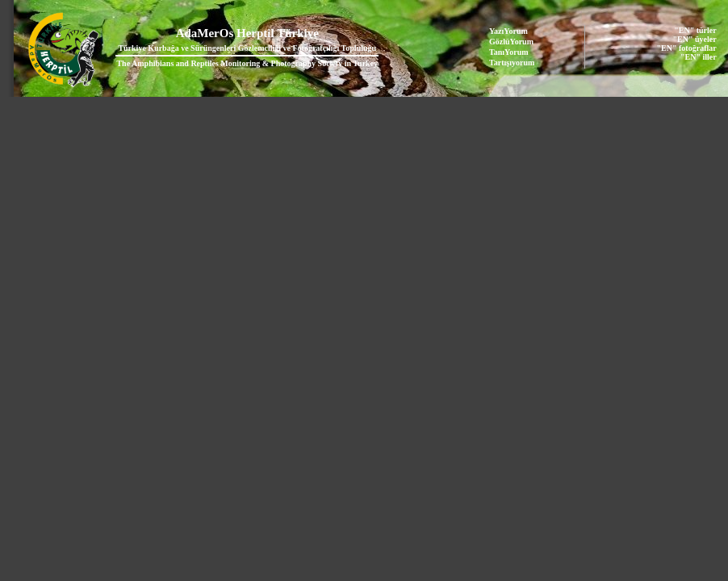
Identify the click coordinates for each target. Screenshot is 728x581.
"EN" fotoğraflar (687, 48)
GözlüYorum (511, 42)
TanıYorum (509, 52)
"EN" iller (699, 57)
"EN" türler (695, 30)
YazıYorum (508, 31)
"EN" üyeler (695, 39)
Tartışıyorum (512, 63)
